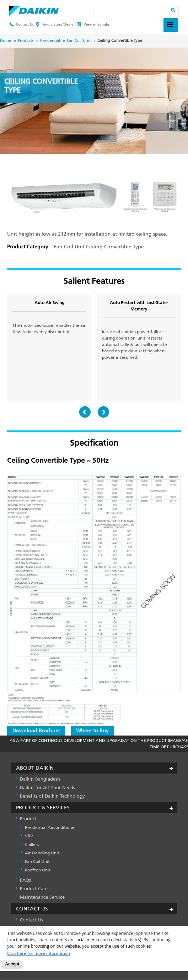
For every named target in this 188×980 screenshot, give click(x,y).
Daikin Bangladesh (40, 779)
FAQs (25, 880)
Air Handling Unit (42, 853)
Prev (85, 412)
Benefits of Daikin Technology (52, 796)
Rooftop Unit (38, 870)
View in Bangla (93, 25)
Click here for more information (39, 954)
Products (26, 41)
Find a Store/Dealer (55, 25)
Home (6, 41)
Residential (50, 41)
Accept (12, 964)
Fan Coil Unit (79, 41)
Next (103, 412)
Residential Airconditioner (50, 827)
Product (28, 819)
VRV (29, 836)
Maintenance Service (42, 897)
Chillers (32, 844)
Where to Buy (92, 731)
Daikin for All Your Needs (47, 788)
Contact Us (22, 25)
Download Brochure (36, 731)
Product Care (34, 889)
